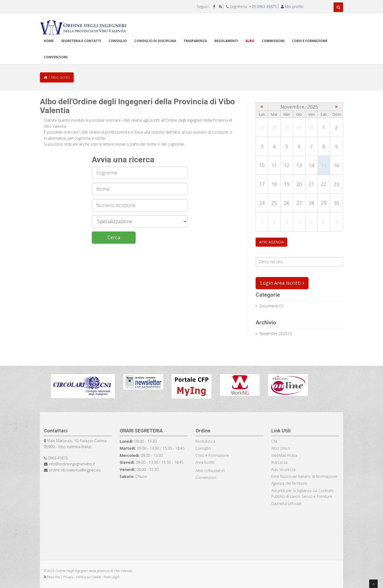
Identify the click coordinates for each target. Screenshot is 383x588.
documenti (269, 306)
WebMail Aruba (284, 455)
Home (49, 41)
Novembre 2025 (273, 334)
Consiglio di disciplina (155, 41)
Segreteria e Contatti (81, 41)
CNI (274, 441)
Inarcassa (279, 462)
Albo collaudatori (210, 471)
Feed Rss (52, 577)
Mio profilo (292, 7)
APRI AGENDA (271, 242)
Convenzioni (56, 57)
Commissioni (273, 41)
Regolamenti (226, 41)
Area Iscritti (205, 462)
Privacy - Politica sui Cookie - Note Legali (91, 577)
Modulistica (205, 441)
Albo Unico (281, 448)
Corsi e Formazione (212, 455)
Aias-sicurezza (283, 469)
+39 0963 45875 (263, 7)
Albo (250, 41)
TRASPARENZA (195, 41)
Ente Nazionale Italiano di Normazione (304, 476)
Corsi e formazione (310, 41)
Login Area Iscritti (282, 283)
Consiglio (118, 41)
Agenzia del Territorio (289, 483)
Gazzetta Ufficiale (286, 504)
